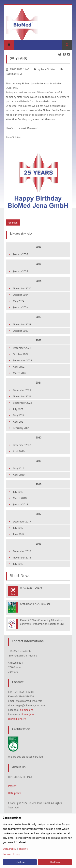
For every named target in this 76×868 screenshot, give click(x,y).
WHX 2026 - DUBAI (31, 588)
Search (67, 45)
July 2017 (18, 528)
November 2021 (22, 396)
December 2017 (22, 521)
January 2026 (20, 254)
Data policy (14, 793)
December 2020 (22, 445)
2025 (39, 264)
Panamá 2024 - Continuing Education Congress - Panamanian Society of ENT (42, 622)
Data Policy (9, 849)
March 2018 (20, 498)
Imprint (12, 786)
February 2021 (21, 428)
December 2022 (22, 348)
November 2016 (22, 557)
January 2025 (20, 271)
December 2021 (22, 390)
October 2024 (21, 295)
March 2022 (20, 373)
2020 (39, 437)
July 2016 (18, 564)
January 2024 (20, 307)
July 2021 (18, 409)
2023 (39, 317)
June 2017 (19, 534)
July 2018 (18, 492)
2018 (39, 484)
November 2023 (22, 324)
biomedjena (27, 710)
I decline (20, 862)
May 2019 (19, 468)
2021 (39, 383)
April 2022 (19, 367)
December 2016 (22, 551)
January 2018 (20, 504)
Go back (13, 222)
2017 (39, 514)
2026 (39, 247)
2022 (39, 340)
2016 (39, 544)
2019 (39, 461)
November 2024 (22, 288)
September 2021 (22, 403)
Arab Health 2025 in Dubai (35, 604)
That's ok (55, 862)
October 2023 (21, 331)
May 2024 (19, 301)
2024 (39, 281)
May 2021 (19, 415)
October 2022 (21, 354)
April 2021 (19, 422)
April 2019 (19, 475)
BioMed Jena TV (17, 719)
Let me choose (12, 854)
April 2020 (19, 451)
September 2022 (22, 360)
